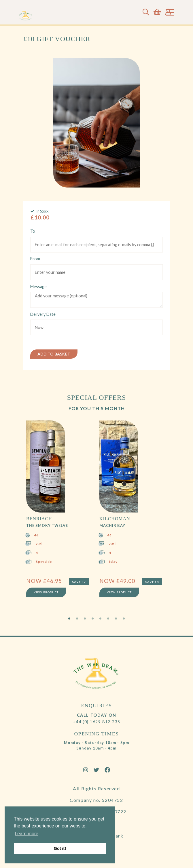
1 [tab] (69, 619)
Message (38, 287)
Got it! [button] (60, 848)
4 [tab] (93, 619)
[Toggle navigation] (170, 12)
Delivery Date (43, 314)
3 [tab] (85, 619)
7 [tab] (116, 619)
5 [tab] (100, 619)
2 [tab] (77, 619)
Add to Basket (54, 354)
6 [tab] (108, 619)
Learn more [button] (27, 834)
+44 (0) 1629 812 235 (97, 722)
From (35, 259)
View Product (46, 592)
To (33, 231)
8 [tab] (124, 619)
